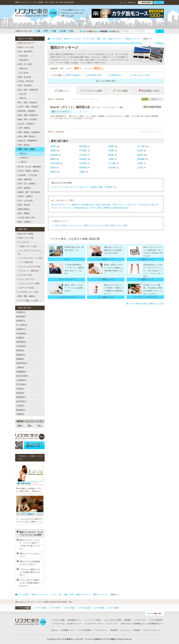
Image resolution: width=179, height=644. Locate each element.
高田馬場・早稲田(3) (26, 111)
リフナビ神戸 (54, 608)
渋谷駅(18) (21, 312)
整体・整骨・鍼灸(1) (26, 296)
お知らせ (54, 630)
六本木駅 (83, 155)
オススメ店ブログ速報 (113, 620)
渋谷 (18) (23, 56)
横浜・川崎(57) (24, 222)
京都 (53, 31)
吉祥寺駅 (112, 168)
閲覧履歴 (103, 31)
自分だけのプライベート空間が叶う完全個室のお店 (73, 205)
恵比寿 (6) (23, 60)
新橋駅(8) (20, 359)
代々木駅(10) (22, 325)
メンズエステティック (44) (30, 258)
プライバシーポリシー (152, 630)
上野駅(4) (20, 368)
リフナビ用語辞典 (156, 620)
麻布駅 (111, 155)
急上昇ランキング (74, 624)
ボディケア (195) (26, 288)
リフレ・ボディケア (26, 279)
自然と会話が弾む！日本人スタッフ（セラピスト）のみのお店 (122, 205)
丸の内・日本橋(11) (25, 124)
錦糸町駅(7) (21, 397)
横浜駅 (53, 172)
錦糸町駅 (83, 168)
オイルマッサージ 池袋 (78, 225)
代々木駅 (141, 146)
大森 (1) (22, 162)
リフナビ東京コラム (89, 31)
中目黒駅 (83, 151)
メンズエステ (23, 242)
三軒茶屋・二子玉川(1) (27, 175)
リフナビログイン (101, 630)
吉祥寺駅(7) (21, 401)
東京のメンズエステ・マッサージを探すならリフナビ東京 (91, 639)
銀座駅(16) (21, 355)
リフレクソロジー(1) (60, 187)
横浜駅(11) (21, 410)
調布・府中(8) (23, 205)
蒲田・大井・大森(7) (26, 149)
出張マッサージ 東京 (119, 225)
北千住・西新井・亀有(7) (28, 171)
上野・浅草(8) (23, 128)
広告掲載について (68, 630)
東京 (71, 31)
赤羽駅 (140, 163)
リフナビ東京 (99, 608)
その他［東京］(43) (25, 218)
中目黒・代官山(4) (25, 81)
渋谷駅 (53, 146)
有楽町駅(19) (22, 363)
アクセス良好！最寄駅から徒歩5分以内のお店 (109, 208)
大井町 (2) (23, 158)
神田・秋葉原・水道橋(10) (28, 132)
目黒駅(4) (20, 338)
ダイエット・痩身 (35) (28, 271)
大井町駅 (83, 163)
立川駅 (140, 168)
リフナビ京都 (69, 608)
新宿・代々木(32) (24, 64)
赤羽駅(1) (20, 389)
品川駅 (140, 151)
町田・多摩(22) (24, 188)
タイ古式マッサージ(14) (27, 292)
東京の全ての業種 (25, 234)
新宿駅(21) (21, 321)
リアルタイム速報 (58, 620)
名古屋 (62, 31)
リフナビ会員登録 (84, 630)
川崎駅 (82, 172)
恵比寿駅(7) (21, 316)
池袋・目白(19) (24, 77)
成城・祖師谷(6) (24, 179)
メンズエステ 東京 (59, 225)
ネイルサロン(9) (24, 275)
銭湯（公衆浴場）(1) (108, 187)
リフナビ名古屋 (84, 608)
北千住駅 (112, 163)
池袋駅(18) (21, 329)
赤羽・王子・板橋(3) (26, 184)
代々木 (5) (23, 73)
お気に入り (114, 31)
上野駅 (111, 159)
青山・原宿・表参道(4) (27, 103)
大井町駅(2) (21, 380)
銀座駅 (140, 155)
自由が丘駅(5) (22, 376)
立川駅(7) (20, 406)
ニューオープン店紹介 (93, 620)
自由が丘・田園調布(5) (27, 141)
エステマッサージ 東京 (99, 225)
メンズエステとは (58, 624)
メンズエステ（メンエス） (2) (30, 252)
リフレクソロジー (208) (29, 283)
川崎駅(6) (20, 414)
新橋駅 (53, 159)
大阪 (38, 31)
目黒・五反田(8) (24, 85)
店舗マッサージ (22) (27, 246)
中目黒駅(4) (21, 334)
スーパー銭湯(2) (90, 187)
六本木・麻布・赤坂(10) (27, 107)
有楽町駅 (83, 159)
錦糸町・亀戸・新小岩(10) (28, 192)
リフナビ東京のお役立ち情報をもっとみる (145, 304)
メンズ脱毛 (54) (25, 262)
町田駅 (53, 168)
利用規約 (137, 630)
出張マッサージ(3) (25, 47)
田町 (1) (22, 98)
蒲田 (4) (22, 154)
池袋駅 (53, 151)
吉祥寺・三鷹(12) (24, 196)
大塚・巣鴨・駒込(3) (26, 136)
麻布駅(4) (20, 350)
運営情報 (114, 630)
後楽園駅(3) (21, 372)
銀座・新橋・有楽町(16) (27, 115)
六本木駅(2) (21, 346)
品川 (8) (22, 94)
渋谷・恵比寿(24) (24, 51)
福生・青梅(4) (23, 213)
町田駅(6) (20, 393)
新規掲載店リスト (74, 620)
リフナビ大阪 (40, 608)
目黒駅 (111, 151)
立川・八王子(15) (24, 201)
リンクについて (112, 624)
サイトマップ (125, 630)
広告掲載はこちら (139, 624)
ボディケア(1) (76, 187)
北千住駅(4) (21, 384)
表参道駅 (54, 155)
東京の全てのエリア (26, 43)
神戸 (45, 31)
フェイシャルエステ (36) (29, 267)
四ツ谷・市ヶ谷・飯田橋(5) (29, 167)
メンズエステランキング (94, 624)
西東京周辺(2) (23, 209)
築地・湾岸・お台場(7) (27, 119)
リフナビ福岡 (113, 608)
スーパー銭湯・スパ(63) (27, 301)
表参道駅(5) (21, 342)
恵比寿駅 (83, 146)
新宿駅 (111, 146)
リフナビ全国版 (23, 608)
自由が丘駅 (55, 163)
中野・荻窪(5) (23, 145)
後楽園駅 (141, 159)
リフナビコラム (140, 620)
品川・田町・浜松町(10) (27, 90)
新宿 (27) (23, 69)
